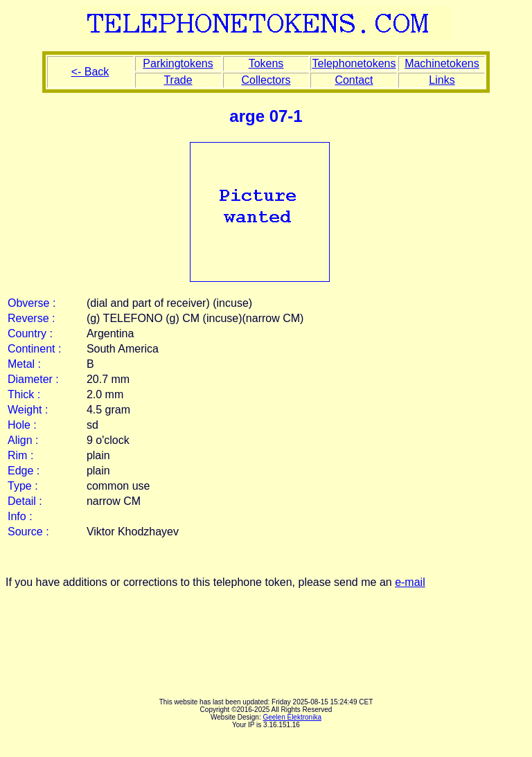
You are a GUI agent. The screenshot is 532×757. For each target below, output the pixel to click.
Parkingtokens (178, 63)
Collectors (266, 80)
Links (442, 80)
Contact (354, 80)
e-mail (410, 582)
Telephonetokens (354, 63)
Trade (178, 80)
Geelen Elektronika (292, 717)
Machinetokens (442, 63)
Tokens (266, 63)
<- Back (90, 72)
